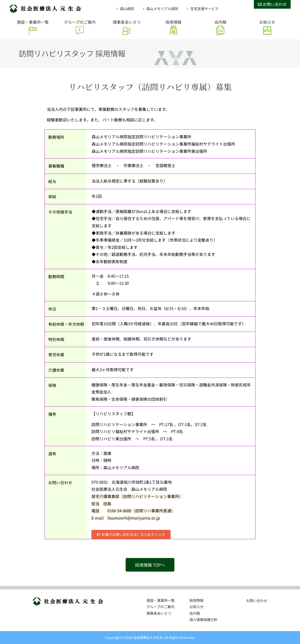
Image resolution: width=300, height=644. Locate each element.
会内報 (220, 22)
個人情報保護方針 (203, 619)
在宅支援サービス (204, 8)
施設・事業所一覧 (33, 22)
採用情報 (173, 22)
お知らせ (267, 22)
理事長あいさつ (127, 22)
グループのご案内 (80, 22)
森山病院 (127, 8)
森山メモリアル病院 (162, 8)
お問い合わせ (272, 4)
